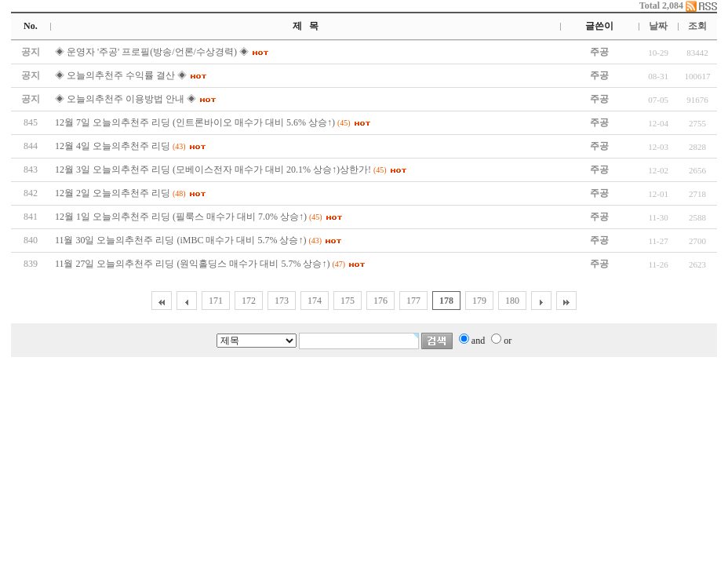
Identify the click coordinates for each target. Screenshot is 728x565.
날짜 (658, 26)
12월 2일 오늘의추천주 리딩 (113, 193)
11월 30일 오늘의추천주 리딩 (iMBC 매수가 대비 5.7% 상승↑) (181, 240)
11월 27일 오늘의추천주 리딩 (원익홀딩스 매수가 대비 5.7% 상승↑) (193, 264)
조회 (697, 26)
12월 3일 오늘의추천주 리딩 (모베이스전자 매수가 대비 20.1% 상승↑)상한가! (213, 169)
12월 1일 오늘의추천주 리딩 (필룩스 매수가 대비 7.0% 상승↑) (181, 217)
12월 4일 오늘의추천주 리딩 (113, 146)
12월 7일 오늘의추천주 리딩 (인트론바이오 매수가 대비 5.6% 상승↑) (195, 122)
